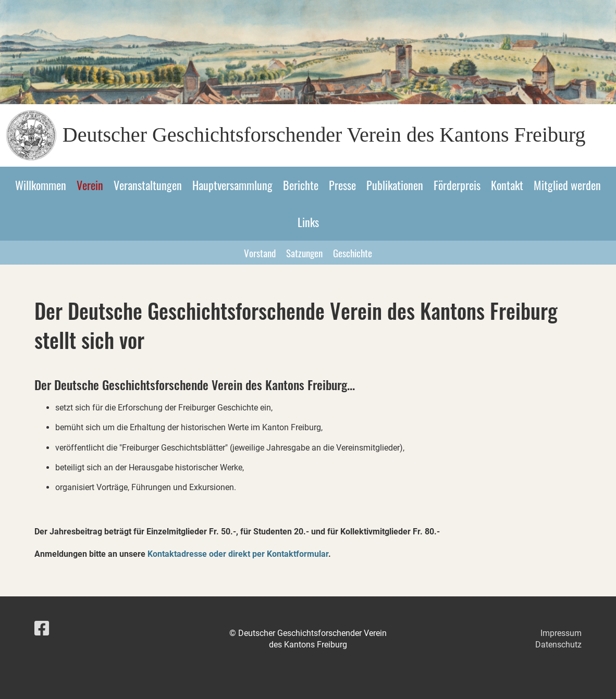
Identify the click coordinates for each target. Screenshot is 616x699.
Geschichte (353, 253)
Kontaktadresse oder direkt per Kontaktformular (238, 554)
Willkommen (41, 185)
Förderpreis (457, 185)
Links (308, 222)
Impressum (561, 633)
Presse (342, 185)
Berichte (301, 185)
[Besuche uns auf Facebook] (42, 629)
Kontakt (507, 185)
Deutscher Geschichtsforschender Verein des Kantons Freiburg (324, 135)
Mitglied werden (567, 185)
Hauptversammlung (232, 185)
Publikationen (395, 185)
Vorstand (260, 253)
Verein (90, 185)
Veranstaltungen (148, 185)
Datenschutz (558, 645)
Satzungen (304, 253)
